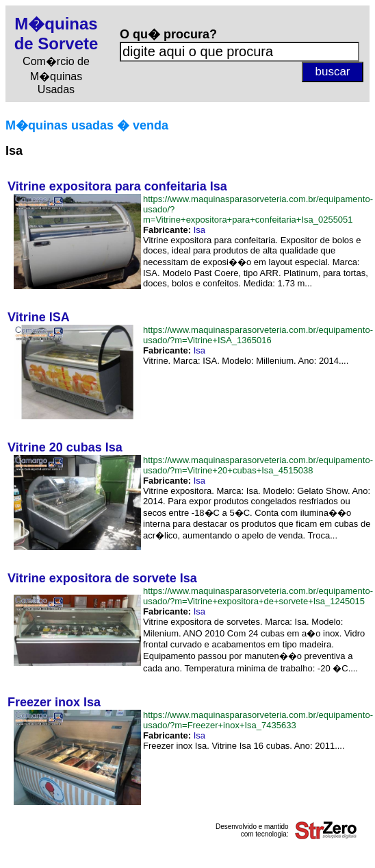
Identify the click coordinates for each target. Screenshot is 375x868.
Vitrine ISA (39, 317)
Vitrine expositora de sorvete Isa (102, 578)
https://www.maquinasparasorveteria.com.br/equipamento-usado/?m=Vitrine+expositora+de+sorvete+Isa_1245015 (258, 596)
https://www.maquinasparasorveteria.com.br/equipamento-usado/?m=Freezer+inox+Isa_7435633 (258, 720)
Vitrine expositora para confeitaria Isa (117, 186)
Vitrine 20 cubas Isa (65, 447)
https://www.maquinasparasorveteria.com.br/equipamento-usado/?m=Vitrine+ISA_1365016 (258, 335)
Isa (199, 230)
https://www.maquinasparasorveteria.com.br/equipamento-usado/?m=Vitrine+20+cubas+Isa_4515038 (258, 465)
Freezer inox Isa (54, 702)
